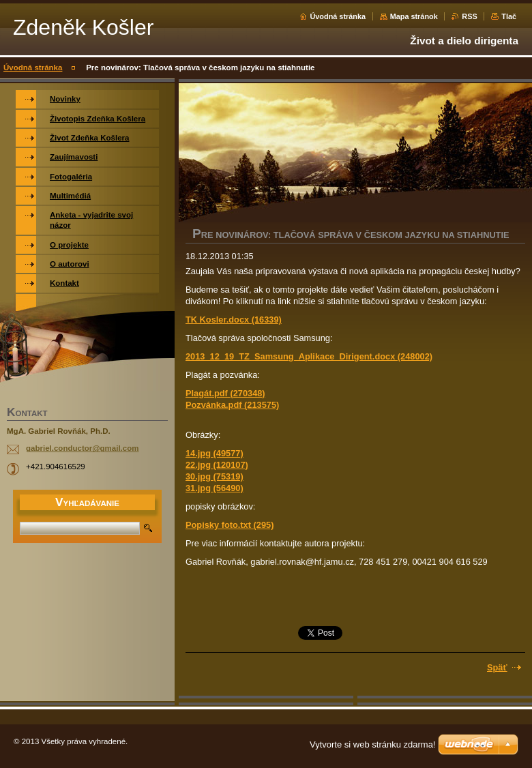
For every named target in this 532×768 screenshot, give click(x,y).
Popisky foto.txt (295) (230, 525)
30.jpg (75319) (215, 476)
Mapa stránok (414, 16)
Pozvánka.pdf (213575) (232, 405)
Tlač (509, 16)
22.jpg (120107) (217, 465)
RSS (469, 16)
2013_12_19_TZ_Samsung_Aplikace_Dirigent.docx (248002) (309, 356)
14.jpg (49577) (215, 453)
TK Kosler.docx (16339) (234, 320)
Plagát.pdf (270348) (225, 393)
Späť (497, 667)
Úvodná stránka (338, 16)
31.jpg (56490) (215, 488)
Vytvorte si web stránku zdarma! (372, 744)
